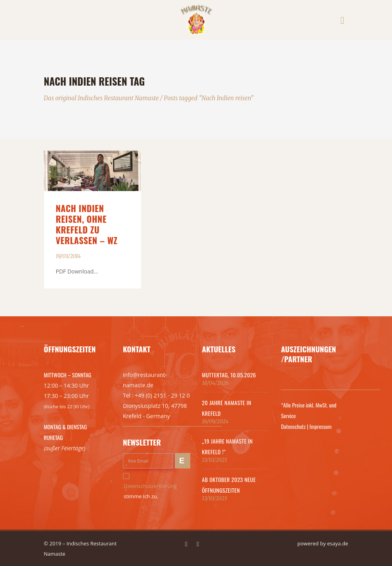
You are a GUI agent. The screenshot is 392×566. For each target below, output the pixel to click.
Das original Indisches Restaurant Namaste (101, 98)
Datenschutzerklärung (150, 486)
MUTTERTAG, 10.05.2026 (229, 375)
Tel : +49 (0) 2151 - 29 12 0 (156, 395)
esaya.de (338, 543)
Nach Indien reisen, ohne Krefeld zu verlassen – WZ (87, 224)
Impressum (321, 426)
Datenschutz (293, 426)
